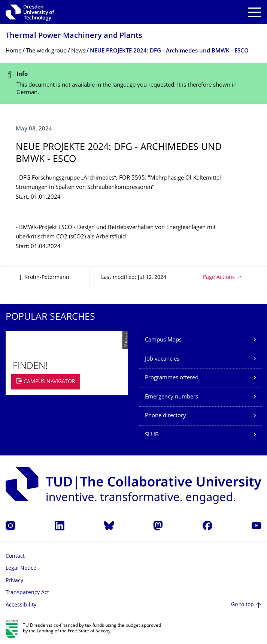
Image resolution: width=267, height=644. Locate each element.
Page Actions (219, 278)
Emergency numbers (172, 397)
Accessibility (21, 605)
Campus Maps (163, 340)
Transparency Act (27, 593)
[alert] (133, 84)
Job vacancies (162, 359)
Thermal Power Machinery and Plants (74, 36)
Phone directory (166, 416)
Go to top (242, 605)
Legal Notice (21, 568)
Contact (15, 556)
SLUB (152, 435)
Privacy (14, 581)
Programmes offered (172, 378)
